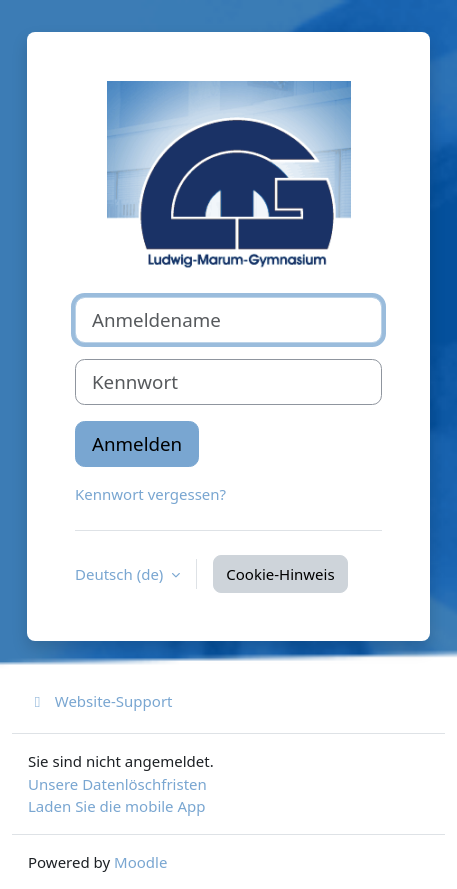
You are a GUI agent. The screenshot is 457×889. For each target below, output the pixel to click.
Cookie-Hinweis (280, 574)
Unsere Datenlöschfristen (117, 784)
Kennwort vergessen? (150, 494)
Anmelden (137, 443)
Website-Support (100, 701)
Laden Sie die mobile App (117, 806)
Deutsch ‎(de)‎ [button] (121, 574)
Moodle (140, 862)
